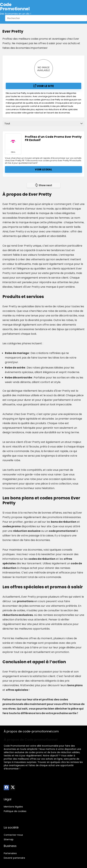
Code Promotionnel (14, 746)
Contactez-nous (13, 835)
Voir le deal (43, 169)
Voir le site (44, 86)
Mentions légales (13, 807)
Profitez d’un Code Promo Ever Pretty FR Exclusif (53, 138)
